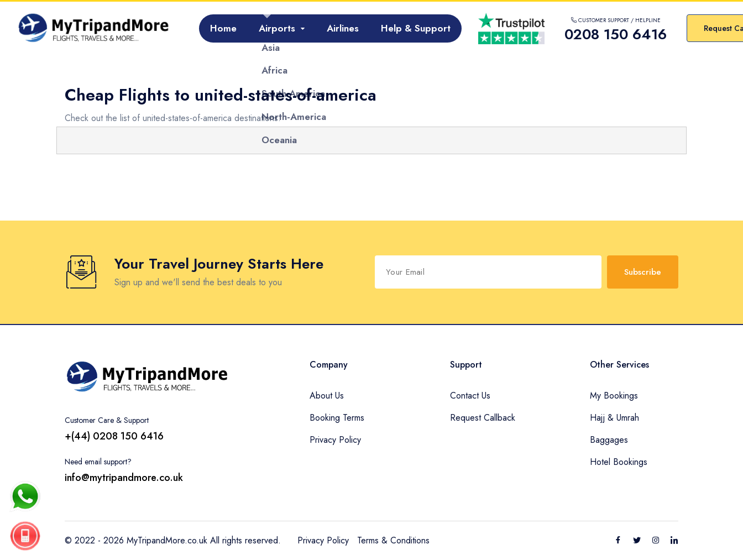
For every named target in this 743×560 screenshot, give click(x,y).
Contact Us (470, 396)
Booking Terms (337, 418)
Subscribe (643, 272)
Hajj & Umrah (614, 418)
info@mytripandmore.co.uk (124, 478)
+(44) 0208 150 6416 (114, 436)
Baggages (609, 440)
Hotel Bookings (619, 462)
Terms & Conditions (393, 540)
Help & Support (416, 28)
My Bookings (614, 396)
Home (223, 28)
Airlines (343, 28)
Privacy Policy (335, 440)
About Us (327, 396)
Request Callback (483, 418)
